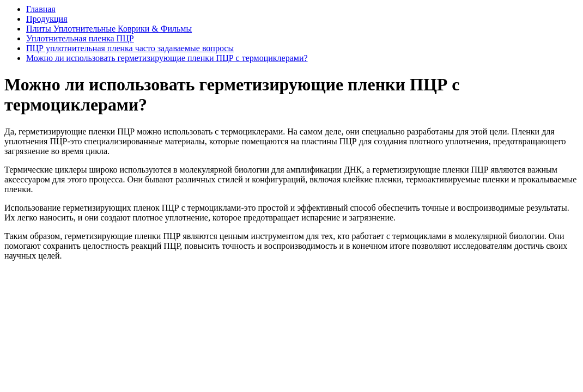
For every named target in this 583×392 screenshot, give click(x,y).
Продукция (47, 19)
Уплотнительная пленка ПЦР (80, 38)
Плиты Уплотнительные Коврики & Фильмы (109, 29)
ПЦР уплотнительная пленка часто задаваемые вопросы (130, 48)
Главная (41, 9)
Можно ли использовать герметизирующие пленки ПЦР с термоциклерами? (167, 58)
